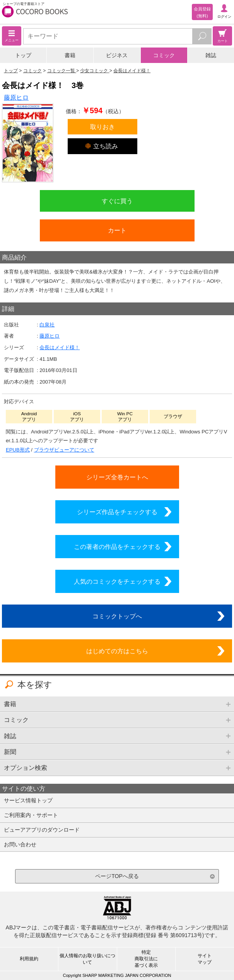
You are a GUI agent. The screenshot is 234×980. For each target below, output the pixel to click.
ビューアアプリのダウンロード (42, 830)
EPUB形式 (18, 450)
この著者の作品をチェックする (117, 547)
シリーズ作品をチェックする (117, 512)
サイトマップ (205, 959)
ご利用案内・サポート (31, 815)
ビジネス (117, 55)
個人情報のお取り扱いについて (87, 959)
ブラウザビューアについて (64, 450)
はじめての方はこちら (117, 651)
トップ (23, 55)
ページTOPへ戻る (117, 876)
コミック (164, 55)
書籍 (70, 55)
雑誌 (211, 55)
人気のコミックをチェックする (117, 581)
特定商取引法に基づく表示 (146, 959)
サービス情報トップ (28, 800)
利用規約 (29, 959)
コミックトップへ (117, 616)
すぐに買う (117, 201)
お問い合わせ (20, 844)
